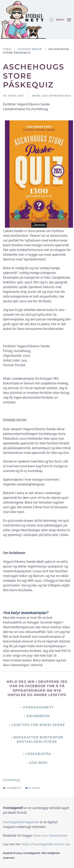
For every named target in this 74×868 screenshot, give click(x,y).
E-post (33, 788)
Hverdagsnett (38, 707)
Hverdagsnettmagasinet (21, 822)
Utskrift (12, 788)
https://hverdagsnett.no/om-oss (46, 844)
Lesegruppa (38, 754)
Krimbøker (38, 716)
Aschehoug (11, 780)
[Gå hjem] (23, 20)
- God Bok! (37, 763)
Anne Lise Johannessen (50, 836)
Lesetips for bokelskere (38, 725)
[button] (52, 20)
